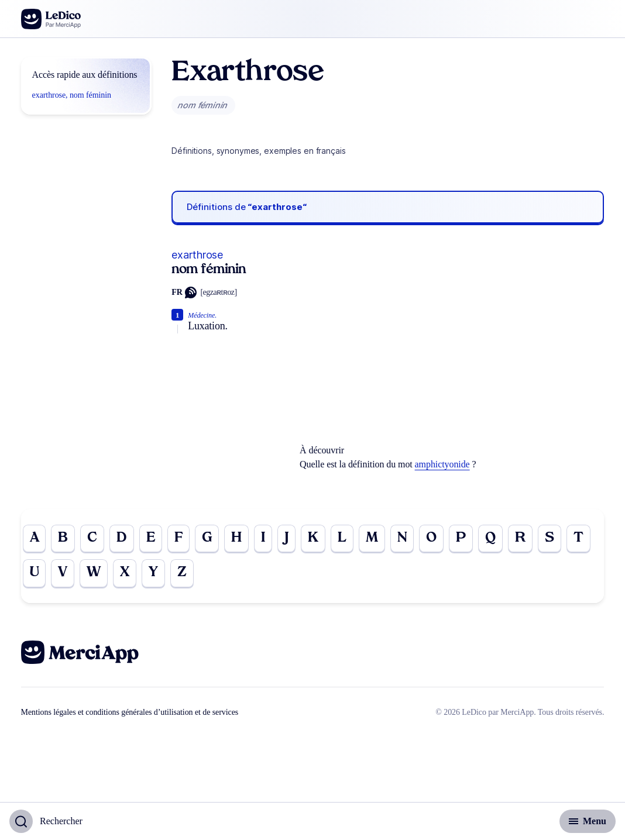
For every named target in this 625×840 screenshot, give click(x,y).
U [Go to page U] (35, 574)
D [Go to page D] (122, 539)
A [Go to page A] (35, 539)
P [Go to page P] (461, 539)
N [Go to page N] (402, 539)
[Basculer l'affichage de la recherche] (46, 821)
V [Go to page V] (63, 574)
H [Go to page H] (236, 539)
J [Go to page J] (286, 539)
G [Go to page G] (207, 539)
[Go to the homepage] (51, 19)
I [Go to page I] (263, 539)
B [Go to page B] (63, 539)
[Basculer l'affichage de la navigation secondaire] (588, 821)
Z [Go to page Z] (182, 574)
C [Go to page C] (92, 539)
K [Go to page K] (313, 539)
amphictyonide (442, 464)
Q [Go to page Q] (490, 539)
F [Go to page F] (178, 539)
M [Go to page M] (372, 539)
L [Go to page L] (342, 539)
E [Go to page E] (151, 539)
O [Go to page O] (431, 539)
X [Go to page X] (125, 574)
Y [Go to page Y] (153, 574)
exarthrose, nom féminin (72, 95)
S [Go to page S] (550, 539)
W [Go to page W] (94, 574)
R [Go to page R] (520, 539)
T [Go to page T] (578, 539)
